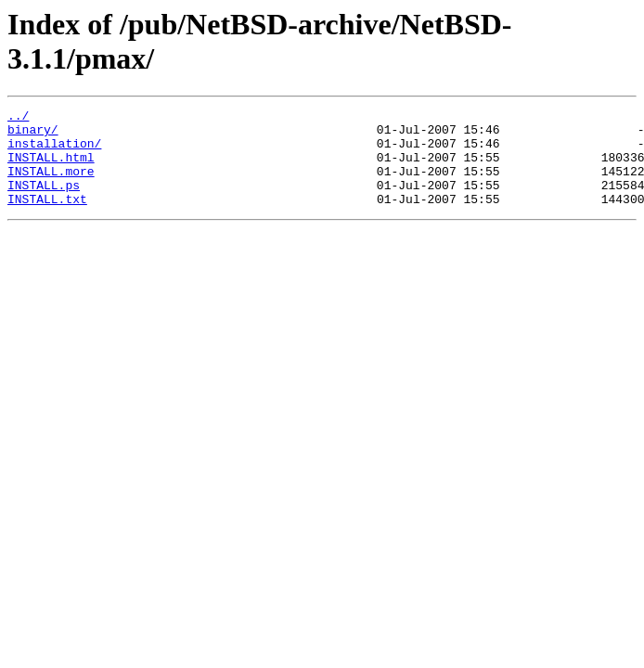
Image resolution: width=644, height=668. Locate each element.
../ (18, 118)
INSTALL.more (51, 185)
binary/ (33, 135)
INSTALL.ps (44, 201)
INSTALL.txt (47, 218)
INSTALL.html (51, 168)
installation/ (54, 151)
